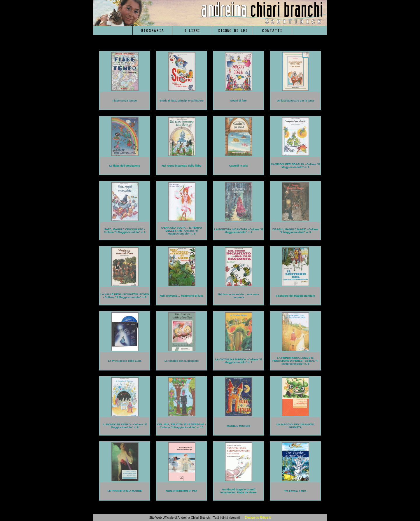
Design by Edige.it (258, 517)
